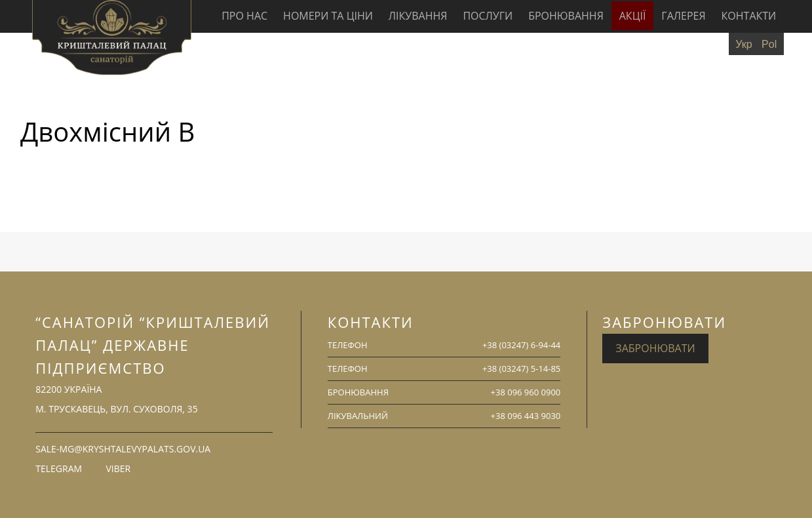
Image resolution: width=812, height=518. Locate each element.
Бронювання (566, 16)
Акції (633, 16)
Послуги (488, 16)
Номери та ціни (328, 16)
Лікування (418, 16)
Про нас (244, 16)
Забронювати (655, 348)
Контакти (749, 16)
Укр (744, 44)
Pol (769, 44)
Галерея (683, 16)
